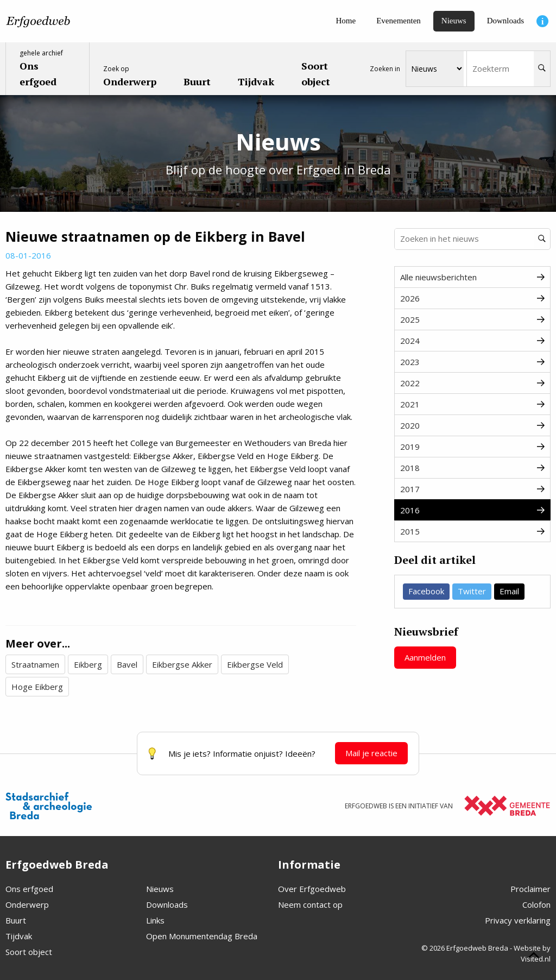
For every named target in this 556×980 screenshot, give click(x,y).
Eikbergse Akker (182, 664)
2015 (472, 531)
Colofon (536, 904)
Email (509, 591)
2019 (472, 447)
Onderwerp (27, 904)
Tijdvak (19, 936)
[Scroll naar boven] (534, 957)
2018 (472, 468)
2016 (472, 510)
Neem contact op (310, 904)
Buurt (16, 920)
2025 (472, 319)
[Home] (346, 21)
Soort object (29, 952)
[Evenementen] (399, 21)
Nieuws (160, 889)
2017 (472, 489)
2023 (472, 362)
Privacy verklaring (518, 920)
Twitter (472, 591)
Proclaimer (530, 889)
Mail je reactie (371, 753)
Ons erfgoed (29, 889)
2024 (472, 341)
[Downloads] (506, 21)
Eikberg (88, 664)
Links (155, 920)
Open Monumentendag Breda (202, 936)
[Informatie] (542, 21)
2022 (472, 383)
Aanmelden (425, 657)
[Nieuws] (454, 21)
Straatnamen (35, 664)
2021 (472, 404)
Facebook (426, 591)
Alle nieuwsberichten (472, 277)
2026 (472, 298)
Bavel (127, 664)
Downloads (167, 904)
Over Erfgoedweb (312, 889)
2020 (472, 425)
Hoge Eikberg (37, 687)
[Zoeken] (542, 69)
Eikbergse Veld (255, 664)
